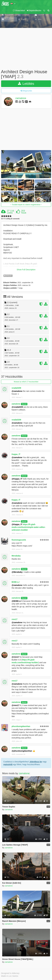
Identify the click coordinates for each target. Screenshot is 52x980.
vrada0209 (16, 388)
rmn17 (15, 619)
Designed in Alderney (10, 973)
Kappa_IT (16, 454)
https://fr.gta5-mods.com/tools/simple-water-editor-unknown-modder (29, 527)
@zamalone (17, 391)
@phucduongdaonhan (22, 751)
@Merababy (17, 572)
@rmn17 (15, 657)
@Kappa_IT (17, 479)
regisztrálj (8, 764)
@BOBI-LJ (16, 601)
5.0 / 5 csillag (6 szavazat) (10, 219)
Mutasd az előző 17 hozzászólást (26, 382)
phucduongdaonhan (21, 726)
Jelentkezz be (36, 762)
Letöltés (26, 84)
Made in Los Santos (10, 976)
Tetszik (24, 213)
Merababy (16, 556)
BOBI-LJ (15, 582)
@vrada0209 (17, 407)
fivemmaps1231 (19, 540)
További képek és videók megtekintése (26, 205)
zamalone (21, 98)
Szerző (24, 404)
